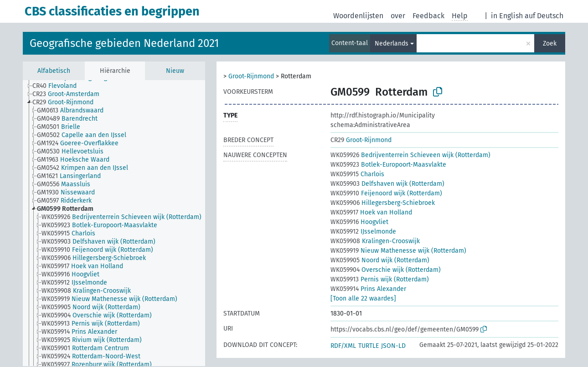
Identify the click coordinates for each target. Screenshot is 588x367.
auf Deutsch (544, 16)
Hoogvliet (359, 222)
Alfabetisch (54, 71)
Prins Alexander (368, 289)
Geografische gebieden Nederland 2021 (124, 43)
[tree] (114, 223)
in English (507, 16)
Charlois (357, 174)
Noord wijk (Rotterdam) (380, 260)
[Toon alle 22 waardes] (363, 298)
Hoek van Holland (371, 212)
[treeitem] (58, 86)
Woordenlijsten (358, 16)
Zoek (550, 43)
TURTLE (369, 346)
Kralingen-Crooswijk (375, 241)
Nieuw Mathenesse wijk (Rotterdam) (398, 251)
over (398, 16)
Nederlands (392, 43)
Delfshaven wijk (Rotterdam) (387, 184)
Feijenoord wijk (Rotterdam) (386, 193)
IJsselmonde (363, 232)
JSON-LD (393, 346)
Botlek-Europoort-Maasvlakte (388, 165)
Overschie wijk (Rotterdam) (386, 270)
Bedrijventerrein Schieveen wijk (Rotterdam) (410, 155)
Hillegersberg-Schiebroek (383, 203)
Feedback (428, 16)
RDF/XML (343, 346)
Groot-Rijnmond (251, 76)
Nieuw (175, 71)
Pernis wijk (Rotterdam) (380, 279)
